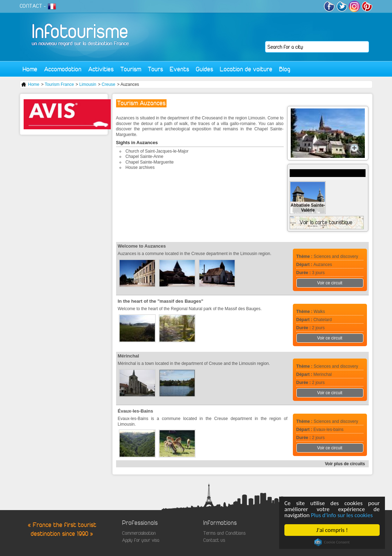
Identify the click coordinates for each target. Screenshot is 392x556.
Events (179, 69)
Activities (101, 69)
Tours (155, 69)
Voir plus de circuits (345, 464)
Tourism (131, 69)
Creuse (108, 84)
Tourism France (59, 84)
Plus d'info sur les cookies (342, 515)
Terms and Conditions (224, 533)
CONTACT (31, 6)
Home (30, 69)
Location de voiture (246, 69)
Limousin (88, 84)
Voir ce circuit (330, 283)
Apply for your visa (141, 540)
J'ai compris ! (332, 530)
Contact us (214, 540)
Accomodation (63, 69)
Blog (285, 69)
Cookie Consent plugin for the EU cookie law (332, 542)
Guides (204, 69)
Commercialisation (139, 533)
